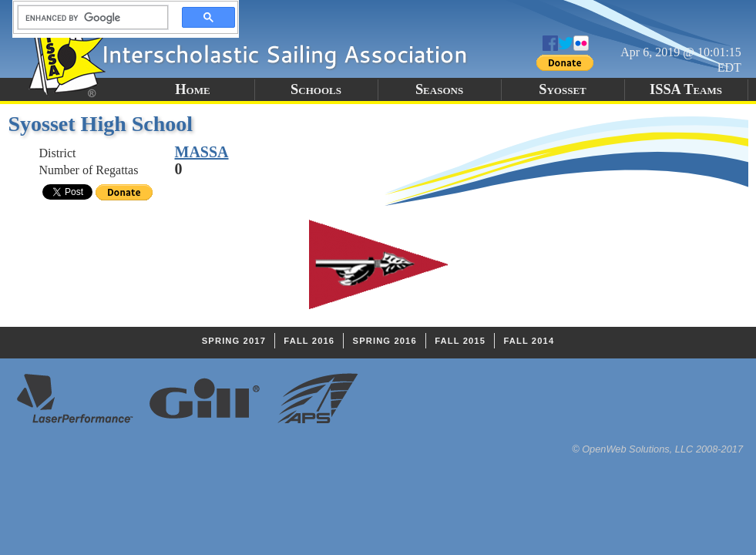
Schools (316, 89)
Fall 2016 (309, 341)
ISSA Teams (686, 89)
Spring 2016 (385, 341)
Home (192, 89)
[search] (89, 18)
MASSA (202, 152)
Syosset (563, 89)
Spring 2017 (234, 341)
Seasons (439, 89)
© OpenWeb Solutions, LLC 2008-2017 (657, 449)
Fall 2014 (529, 341)
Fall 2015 (460, 341)
